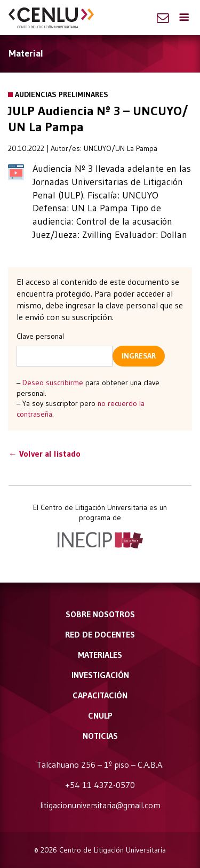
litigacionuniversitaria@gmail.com (100, 805)
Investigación (100, 675)
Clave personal (40, 336)
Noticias (100, 736)
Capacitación (100, 695)
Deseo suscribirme (53, 383)
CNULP (100, 715)
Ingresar (139, 356)
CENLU (51, 18)
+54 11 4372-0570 (100, 785)
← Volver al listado (45, 453)
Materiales (100, 655)
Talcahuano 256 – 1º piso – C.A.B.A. (100, 765)
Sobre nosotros (100, 614)
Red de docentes (100, 634)
